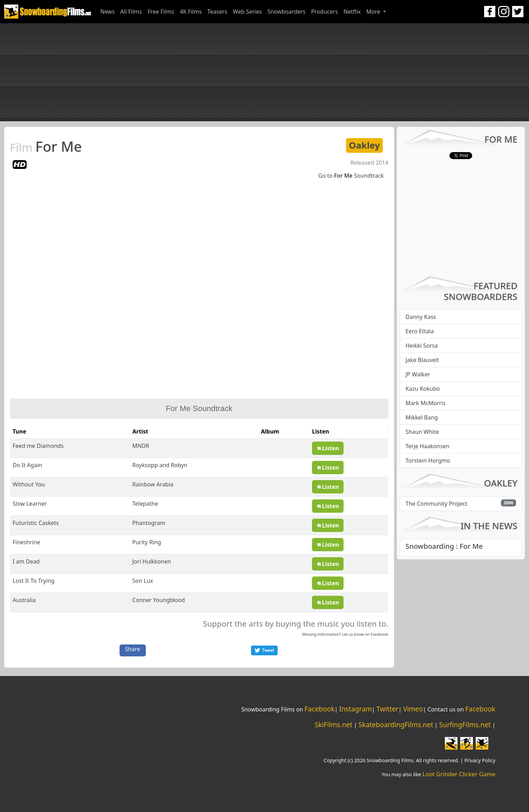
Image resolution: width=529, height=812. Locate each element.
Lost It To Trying (33, 581)
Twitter (388, 709)
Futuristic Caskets (36, 523)
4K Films (191, 12)
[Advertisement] (265, 72)
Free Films (161, 12)
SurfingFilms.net (465, 725)
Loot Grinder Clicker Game (459, 774)
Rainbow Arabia (153, 484)
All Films (131, 12)
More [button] (374, 12)
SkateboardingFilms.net (396, 725)
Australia (24, 600)
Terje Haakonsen (428, 446)
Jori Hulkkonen (151, 561)
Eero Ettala (420, 331)
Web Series (247, 12)
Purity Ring (147, 542)
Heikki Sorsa (422, 346)
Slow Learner (30, 504)
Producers (324, 12)
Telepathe (145, 504)
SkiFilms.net (334, 725)
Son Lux (143, 581)
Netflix (352, 12)
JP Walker (418, 374)
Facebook (380, 634)
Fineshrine (26, 542)
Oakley (364, 145)
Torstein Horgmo (428, 460)
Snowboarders (287, 12)
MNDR (141, 446)
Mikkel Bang (422, 417)
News (107, 12)
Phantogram (149, 523)
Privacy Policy (480, 760)
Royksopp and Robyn (160, 465)
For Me (46, 146)
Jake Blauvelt (422, 360)
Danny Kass (421, 317)
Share (133, 649)
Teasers (217, 12)
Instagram (355, 709)
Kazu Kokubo (423, 389)
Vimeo (413, 709)
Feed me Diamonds (38, 446)
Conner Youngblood (158, 600)
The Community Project (436, 504)
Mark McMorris (426, 403)
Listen (328, 448)
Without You (29, 484)
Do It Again (27, 465)
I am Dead (26, 561)
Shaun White (422, 432)
